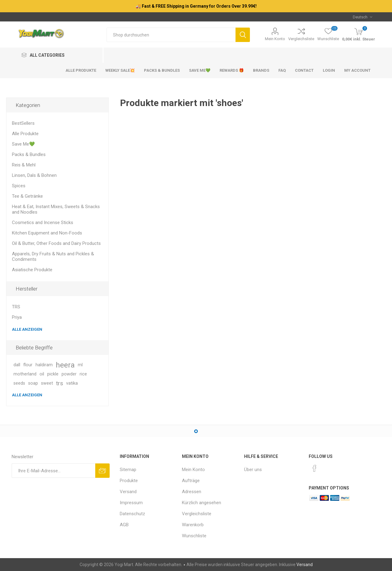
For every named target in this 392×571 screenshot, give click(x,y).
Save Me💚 (23, 144)
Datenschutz (132, 514)
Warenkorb (193, 525)
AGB (124, 525)
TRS (16, 307)
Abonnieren (102, 471)
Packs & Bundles (29, 154)
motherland (25, 374)
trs (60, 383)
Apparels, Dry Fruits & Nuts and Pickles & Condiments (53, 257)
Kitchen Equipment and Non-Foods (47, 233)
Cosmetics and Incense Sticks (43, 223)
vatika (72, 383)
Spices (19, 186)
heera (65, 365)
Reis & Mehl (24, 165)
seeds (19, 383)
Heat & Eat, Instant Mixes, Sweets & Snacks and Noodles (56, 209)
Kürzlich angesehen (202, 503)
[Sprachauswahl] (362, 17)
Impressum (131, 503)
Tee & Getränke (27, 196)
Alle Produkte (25, 134)
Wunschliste (194, 536)
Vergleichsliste (301, 39)
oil (42, 374)
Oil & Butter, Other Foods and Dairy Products (56, 243)
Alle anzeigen (27, 329)
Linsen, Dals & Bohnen (34, 175)
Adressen (192, 492)
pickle (53, 374)
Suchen (243, 35)
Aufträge (191, 481)
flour (28, 365)
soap (33, 383)
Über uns (253, 470)
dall (17, 365)
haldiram (44, 365)
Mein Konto (275, 39)
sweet (47, 383)
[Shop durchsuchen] (171, 35)
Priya (17, 317)
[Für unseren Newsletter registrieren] (53, 471)
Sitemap (128, 470)
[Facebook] (315, 468)
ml (80, 365)
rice (83, 374)
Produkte (129, 481)
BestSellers (23, 123)
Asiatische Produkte (32, 270)
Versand (128, 492)
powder (69, 374)
